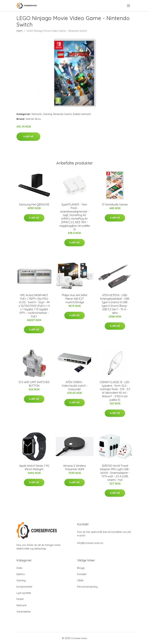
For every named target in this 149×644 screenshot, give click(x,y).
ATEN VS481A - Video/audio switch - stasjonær (75, 386)
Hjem (20, 31)
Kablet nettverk (82, 114)
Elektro (21, 574)
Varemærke (24, 612)
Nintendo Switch (62, 114)
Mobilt (20, 599)
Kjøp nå (28, 137)
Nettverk (37, 114)
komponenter (24, 587)
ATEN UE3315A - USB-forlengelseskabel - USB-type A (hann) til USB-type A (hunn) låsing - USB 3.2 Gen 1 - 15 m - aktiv (115, 304)
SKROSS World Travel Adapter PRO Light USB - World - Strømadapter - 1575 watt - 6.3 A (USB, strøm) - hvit (115, 473)
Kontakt (82, 574)
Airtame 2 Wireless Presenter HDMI (75, 467)
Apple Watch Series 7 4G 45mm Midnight (34, 467)
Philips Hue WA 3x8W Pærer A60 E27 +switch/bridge (74, 299)
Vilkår (80, 580)
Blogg (81, 568)
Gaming (47, 114)
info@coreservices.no (90, 543)
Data (19, 568)
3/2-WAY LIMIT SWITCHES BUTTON (34, 384)
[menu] (129, 6)
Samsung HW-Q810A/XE (34, 204)
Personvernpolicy (87, 587)
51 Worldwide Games (115, 204)
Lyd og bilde (24, 593)
